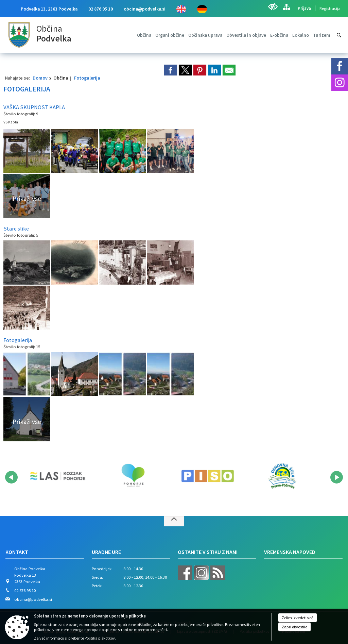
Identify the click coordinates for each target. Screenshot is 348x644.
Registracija (330, 8)
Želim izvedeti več (298, 618)
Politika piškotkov (100, 638)
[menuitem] (144, 35)
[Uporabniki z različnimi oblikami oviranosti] (273, 7)
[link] (171, 70)
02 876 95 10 (101, 9)
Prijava (304, 8)
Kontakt (17, 552)
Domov (40, 78)
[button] (11, 477)
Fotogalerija (87, 78)
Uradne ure (106, 552)
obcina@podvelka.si (145, 9)
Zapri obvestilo (294, 627)
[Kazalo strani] (286, 7)
